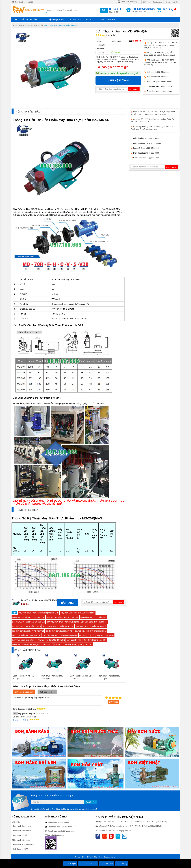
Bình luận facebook (47, 692)
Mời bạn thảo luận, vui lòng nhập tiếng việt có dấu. (57, 700)
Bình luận (111, 35)
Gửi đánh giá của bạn (24, 692)
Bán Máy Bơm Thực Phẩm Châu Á (27, 626)
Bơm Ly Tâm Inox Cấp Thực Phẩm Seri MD (60, 25)
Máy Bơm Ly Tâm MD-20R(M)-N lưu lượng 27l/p (32, 644)
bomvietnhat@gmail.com (163, 91)
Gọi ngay (70, 864)
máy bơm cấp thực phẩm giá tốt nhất (91, 626)
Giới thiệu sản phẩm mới (107, 19)
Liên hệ (175, 2)
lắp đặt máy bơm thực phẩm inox (59, 631)
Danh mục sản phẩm (29, 19)
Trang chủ (17, 25)
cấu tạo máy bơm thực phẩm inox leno (91, 631)
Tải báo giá (135, 41)
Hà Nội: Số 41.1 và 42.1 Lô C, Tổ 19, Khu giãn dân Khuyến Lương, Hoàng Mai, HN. (161, 45)
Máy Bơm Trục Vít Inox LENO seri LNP (28, 617)
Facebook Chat (88, 864)
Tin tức (89, 19)
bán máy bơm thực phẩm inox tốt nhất (28, 631)
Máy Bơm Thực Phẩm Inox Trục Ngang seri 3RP (38, 613)
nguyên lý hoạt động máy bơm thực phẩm (97, 635)
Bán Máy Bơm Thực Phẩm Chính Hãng (28, 622)
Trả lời (16, 720)
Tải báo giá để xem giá (112, 67)
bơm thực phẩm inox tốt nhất (24, 640)
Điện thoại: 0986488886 (22, 2)
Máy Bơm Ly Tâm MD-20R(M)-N (51, 640)
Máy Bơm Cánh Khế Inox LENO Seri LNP (78, 613)
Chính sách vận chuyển (22, 831)
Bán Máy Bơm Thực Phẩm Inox (93, 617)
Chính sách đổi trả (19, 835)
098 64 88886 (163, 72)
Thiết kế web (96, 857)
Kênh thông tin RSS (20, 849)
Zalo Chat (107, 864)
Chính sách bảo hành (21, 840)
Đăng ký (90, 802)
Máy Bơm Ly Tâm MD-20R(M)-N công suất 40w (86, 640)
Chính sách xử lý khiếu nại (23, 845)
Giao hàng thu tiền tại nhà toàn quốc (119, 74)
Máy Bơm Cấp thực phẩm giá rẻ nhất (58, 626)
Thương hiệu (75, 19)
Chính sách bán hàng (129, 2)
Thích (23, 720)
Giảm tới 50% (115, 10)
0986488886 (64, 822)
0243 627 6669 (166, 86)
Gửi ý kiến (113, 702)
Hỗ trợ (167, 2)
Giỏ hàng (168, 9)
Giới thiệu (146, 2)
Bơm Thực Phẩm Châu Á (32, 25)
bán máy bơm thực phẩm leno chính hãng (60, 635)
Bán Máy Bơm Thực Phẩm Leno (94, 622)
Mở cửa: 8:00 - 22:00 (143, 10)
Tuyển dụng (158, 2)
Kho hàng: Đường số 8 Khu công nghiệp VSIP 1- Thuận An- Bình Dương (160, 62)
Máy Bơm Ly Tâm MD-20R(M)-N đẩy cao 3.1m (73, 644)
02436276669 (67, 827)
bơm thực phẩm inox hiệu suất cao (27, 635)
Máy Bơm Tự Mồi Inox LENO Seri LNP (62, 617)
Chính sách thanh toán (21, 826)
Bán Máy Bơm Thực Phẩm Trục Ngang (63, 622)
